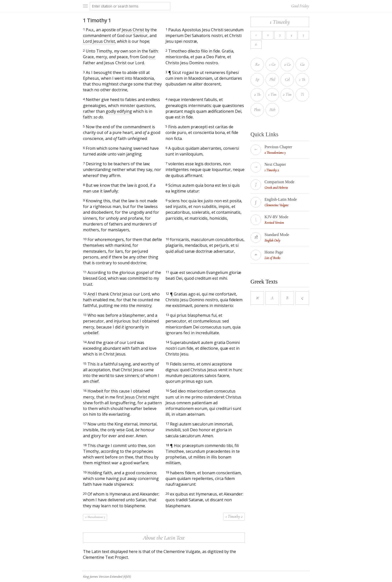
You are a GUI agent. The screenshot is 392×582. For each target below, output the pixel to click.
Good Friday (300, 6)
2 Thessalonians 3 (95, 517)
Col (287, 79)
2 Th (257, 94)
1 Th (302, 79)
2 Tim (287, 94)
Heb (272, 110)
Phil (272, 79)
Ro (257, 64)
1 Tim (272, 94)
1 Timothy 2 (234, 516)
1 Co (272, 64)
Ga (302, 64)
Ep (257, 79)
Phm (257, 110)
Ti (302, 94)
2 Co (287, 64)
